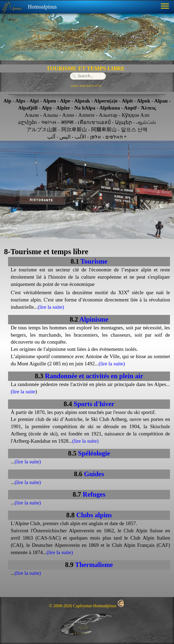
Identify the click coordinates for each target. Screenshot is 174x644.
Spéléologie (94, 453)
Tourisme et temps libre (49, 252)
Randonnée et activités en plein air (94, 376)
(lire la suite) (51, 307)
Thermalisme (94, 565)
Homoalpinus (42, 7)
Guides (94, 474)
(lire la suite (23, 392)
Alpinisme (94, 319)
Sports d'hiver (94, 404)
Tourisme (94, 261)
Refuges (94, 494)
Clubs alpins (94, 515)
